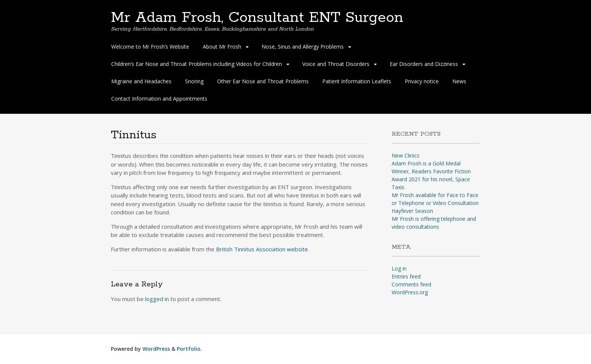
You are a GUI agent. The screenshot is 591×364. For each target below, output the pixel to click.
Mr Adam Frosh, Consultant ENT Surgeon (257, 18)
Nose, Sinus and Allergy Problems (303, 47)
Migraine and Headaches (141, 81)
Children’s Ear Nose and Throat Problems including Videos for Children (197, 64)
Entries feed (406, 276)
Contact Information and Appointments (159, 99)
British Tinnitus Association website (262, 249)
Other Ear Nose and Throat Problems (263, 81)
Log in (399, 268)
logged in (157, 299)
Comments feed (411, 284)
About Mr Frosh (222, 47)
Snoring (194, 81)
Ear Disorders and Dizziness (424, 64)
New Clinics (406, 155)
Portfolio (189, 349)
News (459, 81)
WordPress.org (410, 292)
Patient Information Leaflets (357, 81)
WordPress (156, 349)
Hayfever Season (412, 211)
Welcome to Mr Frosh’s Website (150, 47)
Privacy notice (422, 81)
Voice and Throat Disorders (336, 64)
